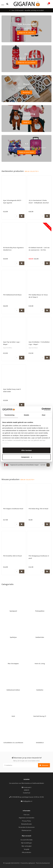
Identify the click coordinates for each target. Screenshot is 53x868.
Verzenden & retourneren (27, 827)
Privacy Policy (26, 821)
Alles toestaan (26, 450)
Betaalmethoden (27, 824)
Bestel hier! (26, 92)
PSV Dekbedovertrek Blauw (12, 295)
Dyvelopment (46, 863)
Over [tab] (44, 415)
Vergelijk (27, 849)
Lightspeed (31, 863)
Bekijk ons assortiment (26, 152)
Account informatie (26, 840)
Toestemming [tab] (9, 415)
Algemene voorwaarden (27, 818)
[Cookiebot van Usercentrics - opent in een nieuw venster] (42, 409)
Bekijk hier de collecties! (26, 33)
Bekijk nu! (26, 122)
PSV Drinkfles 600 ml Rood (12, 556)
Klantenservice (26, 830)
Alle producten (26, 852)
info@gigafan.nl (27, 801)
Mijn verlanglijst (27, 846)
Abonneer (44, 765)
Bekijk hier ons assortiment (27, 63)
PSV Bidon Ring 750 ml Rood (38, 509)
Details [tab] (26, 415)
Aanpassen (27, 457)
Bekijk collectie (32, 171)
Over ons (26, 815)
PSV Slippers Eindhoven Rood (13, 509)
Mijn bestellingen (26, 843)
